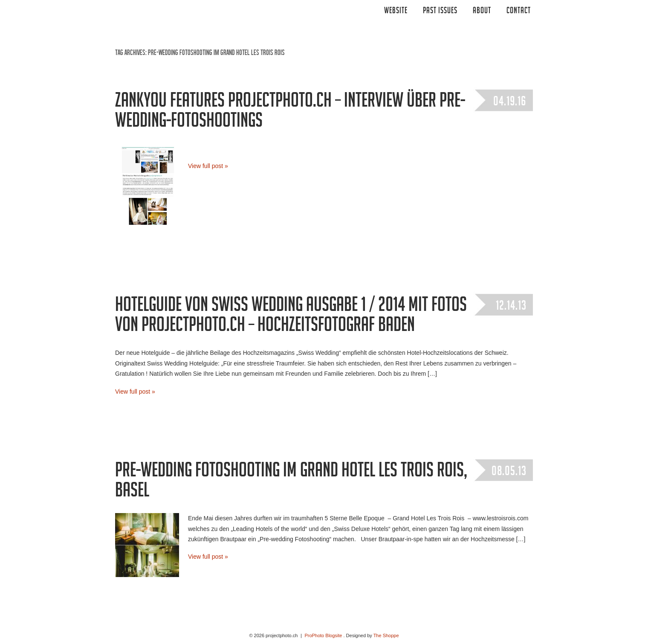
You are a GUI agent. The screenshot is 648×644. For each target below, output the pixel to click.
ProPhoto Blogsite (323, 635)
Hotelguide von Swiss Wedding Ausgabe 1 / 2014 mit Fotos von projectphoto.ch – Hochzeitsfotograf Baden (291, 317)
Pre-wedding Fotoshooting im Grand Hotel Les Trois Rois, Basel (291, 483)
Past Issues (440, 12)
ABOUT (482, 12)
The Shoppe (386, 635)
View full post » (208, 166)
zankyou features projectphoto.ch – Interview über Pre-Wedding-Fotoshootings (290, 113)
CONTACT (519, 12)
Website (396, 12)
